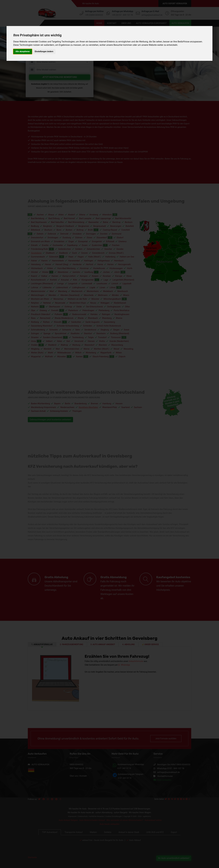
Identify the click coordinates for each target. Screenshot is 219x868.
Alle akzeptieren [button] (23, 51)
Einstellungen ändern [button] (44, 51)
